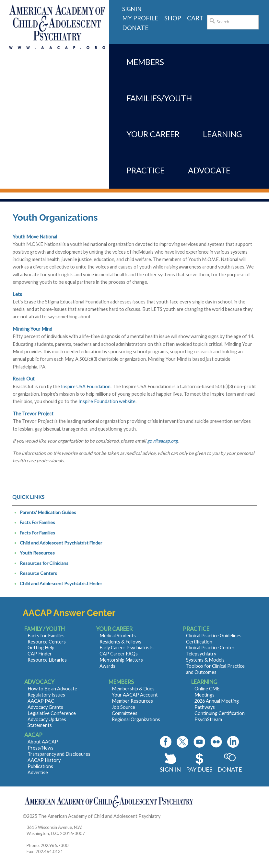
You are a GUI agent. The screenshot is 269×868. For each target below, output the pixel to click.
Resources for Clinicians (44, 563)
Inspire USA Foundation (86, 386)
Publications (40, 766)
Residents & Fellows (120, 642)
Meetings (205, 695)
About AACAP (43, 742)
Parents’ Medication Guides (48, 512)
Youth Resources (37, 553)
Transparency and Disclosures (59, 754)
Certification (199, 642)
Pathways (205, 707)
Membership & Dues (133, 689)
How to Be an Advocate (52, 689)
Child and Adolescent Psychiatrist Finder (61, 543)
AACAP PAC (41, 701)
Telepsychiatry (201, 654)
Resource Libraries (47, 660)
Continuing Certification (220, 713)
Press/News (41, 748)
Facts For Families (37, 522)
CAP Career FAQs (119, 654)
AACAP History (44, 760)
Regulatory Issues (46, 695)
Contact (170, 816)
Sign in (132, 9)
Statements (40, 725)
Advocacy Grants (45, 707)
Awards (107, 666)
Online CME (207, 689)
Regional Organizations (136, 719)
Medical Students (118, 636)
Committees (125, 713)
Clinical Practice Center (210, 648)
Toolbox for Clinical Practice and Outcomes (215, 669)
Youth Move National (35, 237)
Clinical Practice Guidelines (214, 636)
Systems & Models (205, 660)
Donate (230, 769)
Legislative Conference (52, 713)
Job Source (123, 707)
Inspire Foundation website (107, 401)
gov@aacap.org (162, 441)
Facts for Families (46, 636)
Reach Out (24, 379)
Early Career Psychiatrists (127, 648)
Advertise (38, 772)
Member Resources (132, 701)
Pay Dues (199, 769)
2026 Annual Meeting (217, 701)
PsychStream (208, 719)
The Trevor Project (33, 414)
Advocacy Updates (47, 719)
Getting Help (41, 648)
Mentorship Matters (121, 660)
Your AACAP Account (135, 695)
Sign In (170, 769)
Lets (17, 294)
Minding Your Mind (32, 329)
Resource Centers (38, 573)
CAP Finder (40, 654)
